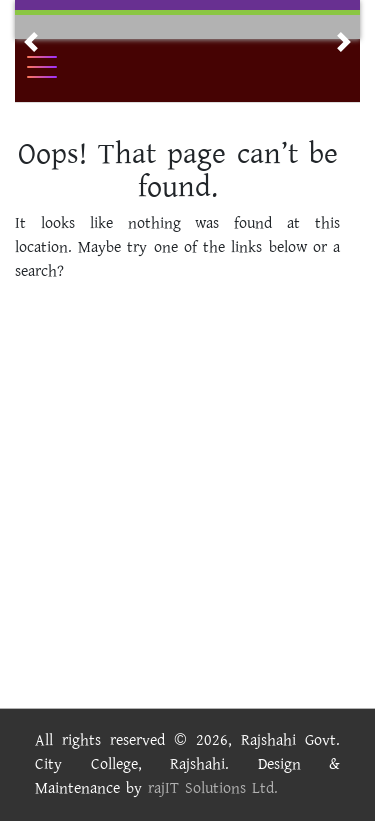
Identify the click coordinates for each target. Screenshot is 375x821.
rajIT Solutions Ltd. (213, 788)
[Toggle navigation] (55, 67)
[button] (31, 42)
